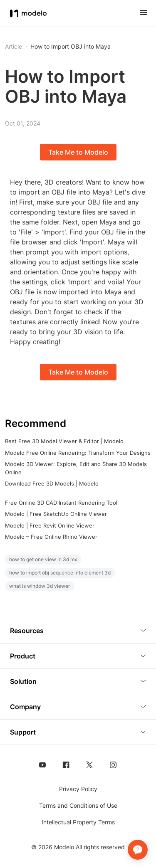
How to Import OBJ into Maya (71, 47)
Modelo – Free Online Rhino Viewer (51, 537)
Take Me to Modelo (78, 152)
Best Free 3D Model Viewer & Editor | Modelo (64, 441)
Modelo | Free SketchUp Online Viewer (56, 514)
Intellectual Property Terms (78, 822)
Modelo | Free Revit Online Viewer (50, 525)
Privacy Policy (78, 789)
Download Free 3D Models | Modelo (52, 483)
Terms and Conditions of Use (78, 805)
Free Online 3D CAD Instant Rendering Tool (61, 503)
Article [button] (14, 47)
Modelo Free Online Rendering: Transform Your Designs (78, 453)
